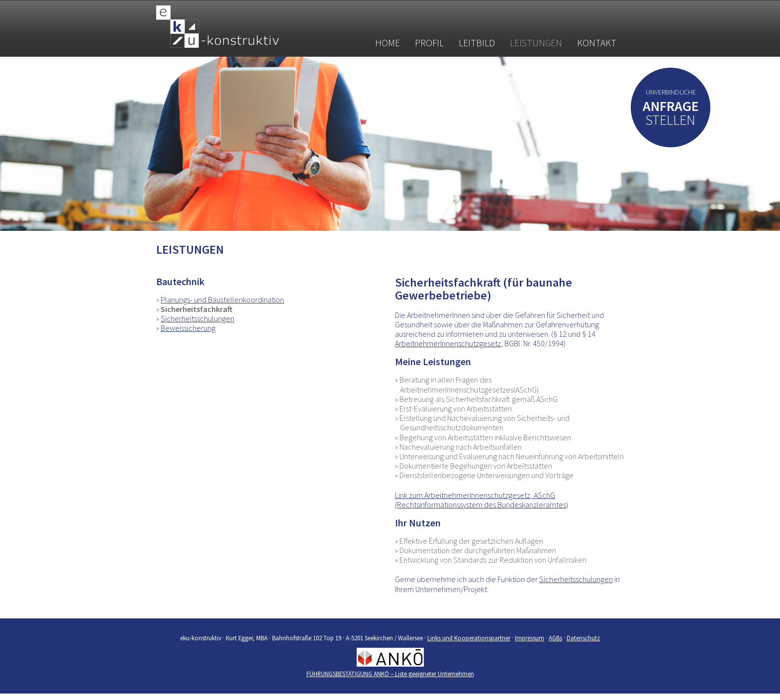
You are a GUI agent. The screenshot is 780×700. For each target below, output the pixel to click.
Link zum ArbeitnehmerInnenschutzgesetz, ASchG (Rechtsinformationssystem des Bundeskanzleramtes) (482, 500)
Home (388, 43)
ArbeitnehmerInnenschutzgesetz (448, 343)
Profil (429, 43)
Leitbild (477, 43)
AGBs (555, 638)
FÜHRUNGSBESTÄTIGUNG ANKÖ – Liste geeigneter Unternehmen (390, 674)
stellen (671, 115)
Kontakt (597, 43)
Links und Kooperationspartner (469, 638)
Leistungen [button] (536, 43)
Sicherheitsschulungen (197, 318)
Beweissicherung (188, 328)
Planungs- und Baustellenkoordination (222, 300)
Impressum (530, 638)
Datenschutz (583, 638)
